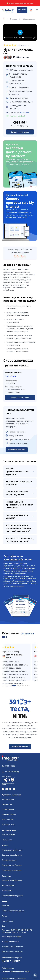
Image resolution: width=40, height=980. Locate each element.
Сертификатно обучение (12, 865)
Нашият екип (7, 921)
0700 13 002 (11, 961)
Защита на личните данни (13, 947)
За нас (4, 916)
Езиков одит (7, 891)
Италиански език (9, 814)
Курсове (14, 19)
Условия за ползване (10, 942)
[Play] (20, 32)
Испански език (8, 809)
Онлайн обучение (9, 860)
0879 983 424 (10, 376)
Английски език (8, 799)
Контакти (5, 906)
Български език (8, 825)
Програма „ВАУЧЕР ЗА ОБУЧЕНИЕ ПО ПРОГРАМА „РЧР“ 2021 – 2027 (17, 931)
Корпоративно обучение (12, 855)
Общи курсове (29, 19)
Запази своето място (20, 398)
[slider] (9, 38)
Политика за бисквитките (12, 952)
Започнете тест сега (17, 450)
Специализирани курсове (12, 896)
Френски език (7, 820)
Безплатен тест (22, 10)
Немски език (7, 804)
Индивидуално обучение (12, 850)
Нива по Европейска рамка (13, 911)
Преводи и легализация (12, 870)
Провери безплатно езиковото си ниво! (21, 3)
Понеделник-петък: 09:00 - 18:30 (16, 972)
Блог (4, 926)
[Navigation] (37, 10)
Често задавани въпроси (12, 937)
